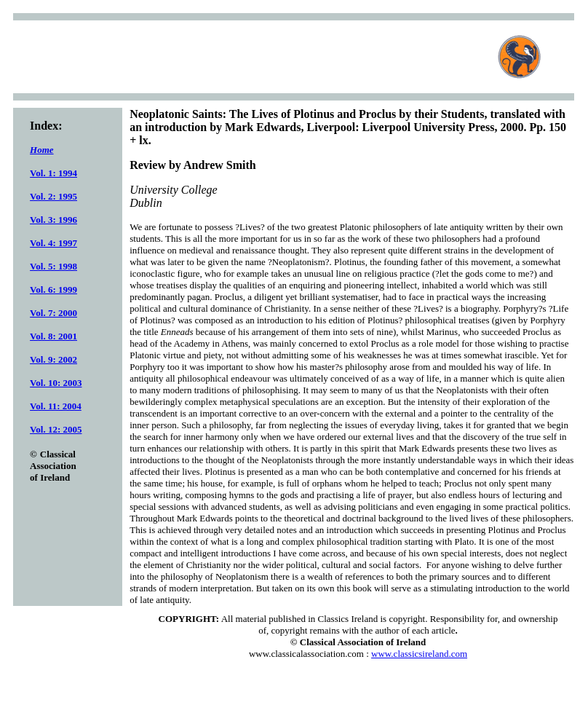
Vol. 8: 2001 (53, 336)
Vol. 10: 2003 (56, 383)
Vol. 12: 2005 (56, 429)
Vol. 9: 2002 (53, 359)
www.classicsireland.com (419, 654)
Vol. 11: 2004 (56, 406)
